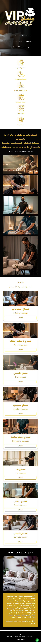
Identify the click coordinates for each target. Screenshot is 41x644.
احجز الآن (20, 318)
